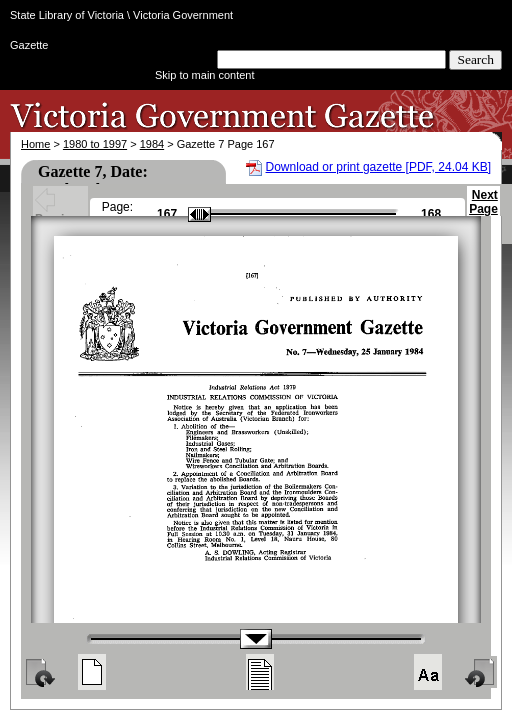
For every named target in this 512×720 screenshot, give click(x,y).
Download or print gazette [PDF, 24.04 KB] (378, 167)
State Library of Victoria (67, 15)
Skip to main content (205, 75)
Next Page (483, 211)
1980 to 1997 (95, 144)
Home (35, 144)
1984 (152, 144)
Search (475, 59)
